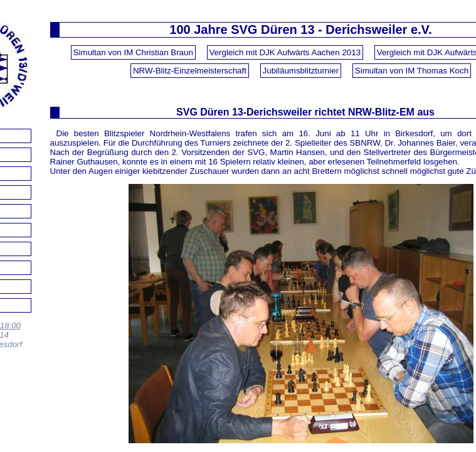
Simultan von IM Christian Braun (133, 52)
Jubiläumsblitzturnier (301, 71)
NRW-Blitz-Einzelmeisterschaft (190, 71)
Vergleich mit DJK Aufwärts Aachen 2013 (285, 52)
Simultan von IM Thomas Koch (412, 71)
